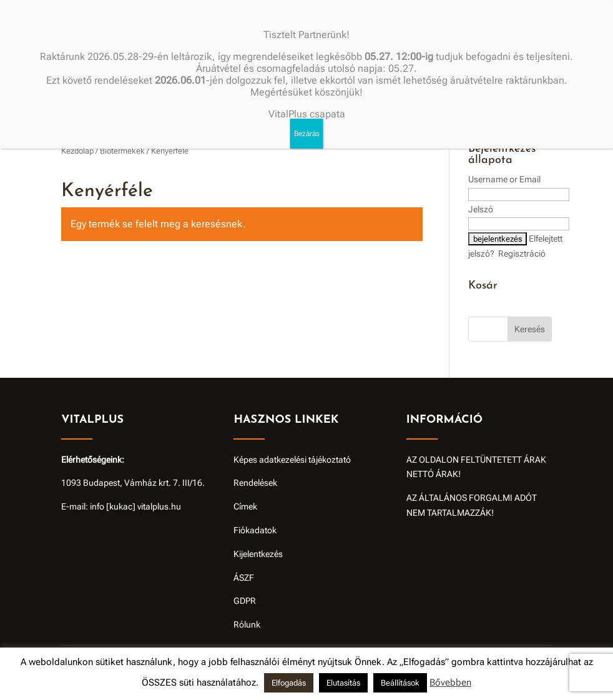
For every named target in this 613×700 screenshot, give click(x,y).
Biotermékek (122, 151)
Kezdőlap (77, 151)
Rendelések (255, 483)
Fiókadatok (255, 530)
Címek (245, 506)
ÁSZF (244, 578)
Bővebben (450, 683)
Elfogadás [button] (289, 683)
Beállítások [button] (400, 683)
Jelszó (481, 209)
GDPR (245, 601)
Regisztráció (522, 254)
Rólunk (247, 624)
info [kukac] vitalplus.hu (135, 506)
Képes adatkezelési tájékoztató (292, 460)
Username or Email (504, 179)
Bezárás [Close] (307, 134)
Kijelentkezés (258, 554)
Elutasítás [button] (343, 683)
